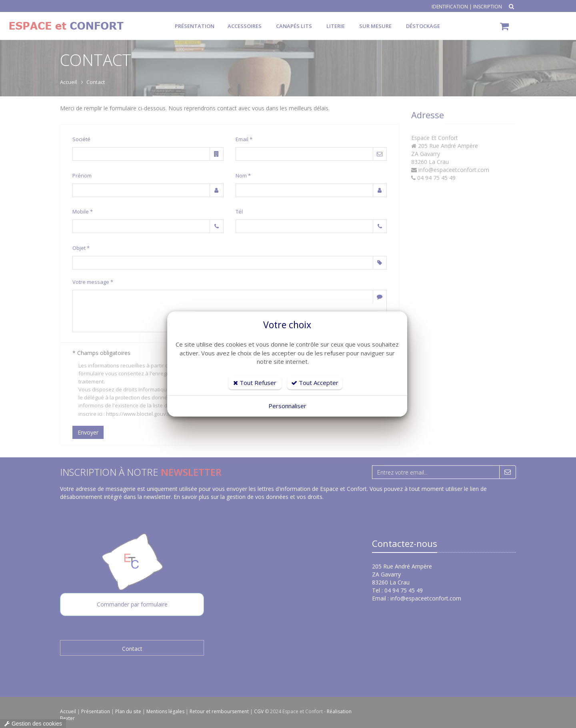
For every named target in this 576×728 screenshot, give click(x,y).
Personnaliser (287, 406)
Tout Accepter (315, 383)
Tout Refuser (255, 383)
